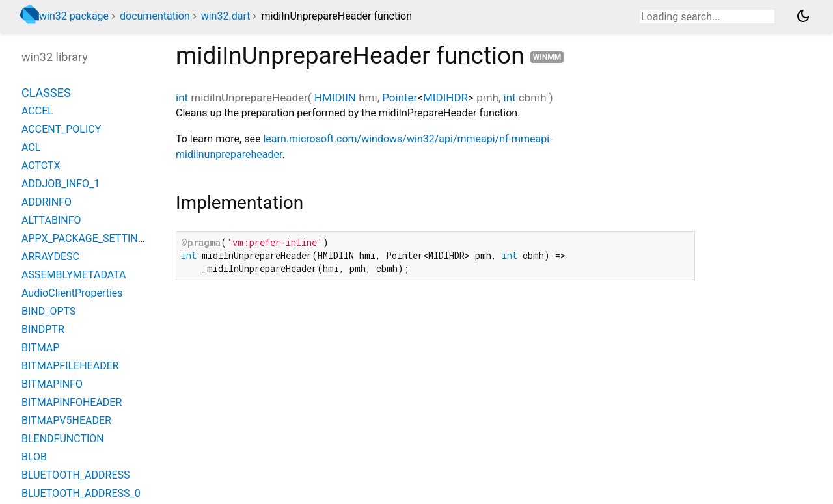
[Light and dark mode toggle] (803, 16)
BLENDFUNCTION (63, 439)
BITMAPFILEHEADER (70, 366)
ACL (31, 147)
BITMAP (40, 348)
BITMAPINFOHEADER (72, 402)
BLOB (34, 457)
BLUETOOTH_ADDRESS (76, 475)
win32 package (74, 16)
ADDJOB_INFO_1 (61, 184)
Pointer (400, 98)
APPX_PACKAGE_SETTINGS (86, 238)
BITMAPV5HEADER (66, 420)
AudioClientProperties (72, 293)
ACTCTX (41, 166)
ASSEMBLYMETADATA (74, 275)
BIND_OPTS (48, 311)
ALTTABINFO (51, 220)
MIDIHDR (445, 98)
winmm (547, 57)
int (182, 98)
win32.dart (226, 16)
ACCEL (37, 111)
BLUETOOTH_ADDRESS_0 (81, 493)
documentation (155, 16)
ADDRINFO (47, 202)
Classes (46, 93)
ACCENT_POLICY (61, 129)
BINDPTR (43, 329)
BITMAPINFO (52, 384)
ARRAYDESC (50, 257)
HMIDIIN (335, 98)
